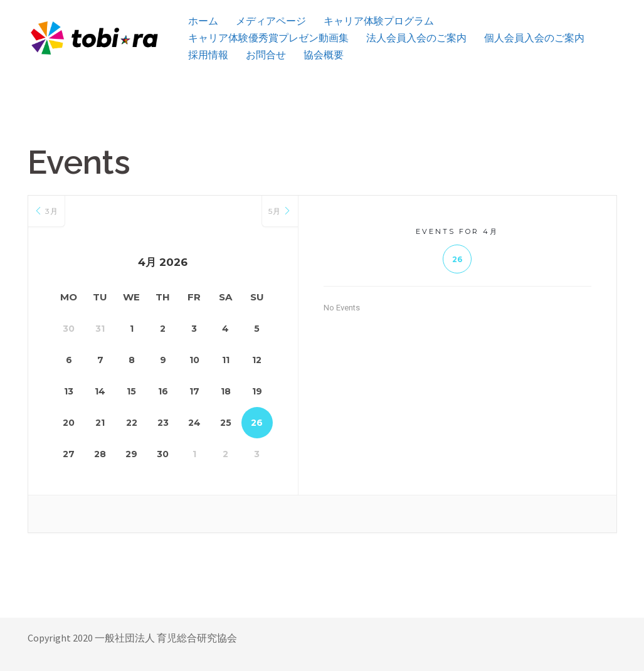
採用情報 (208, 55)
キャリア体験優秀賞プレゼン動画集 (268, 38)
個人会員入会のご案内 (534, 38)
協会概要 (324, 55)
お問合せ (266, 55)
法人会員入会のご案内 (416, 38)
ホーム (203, 21)
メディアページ (271, 21)
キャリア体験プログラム (379, 21)
